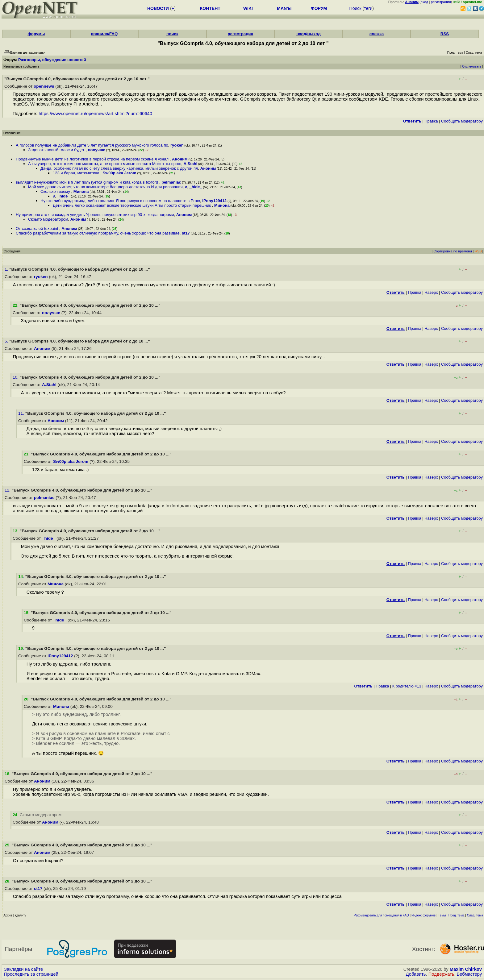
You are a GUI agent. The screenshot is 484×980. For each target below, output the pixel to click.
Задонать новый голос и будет (57, 150)
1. (7, 269)
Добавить (416, 974)
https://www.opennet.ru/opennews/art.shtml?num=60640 (95, 114)
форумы (36, 34)
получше (97, 150)
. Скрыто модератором (37, 815)
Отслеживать (471, 66)
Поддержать (441, 974)
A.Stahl (191, 164)
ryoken (177, 145)
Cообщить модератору (462, 121)
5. (7, 341)
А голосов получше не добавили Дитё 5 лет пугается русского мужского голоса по (92, 145)
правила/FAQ (104, 34)
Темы (442, 915)
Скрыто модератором (48, 219)
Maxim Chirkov (466, 969)
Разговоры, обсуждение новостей (52, 60)
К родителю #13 (407, 686)
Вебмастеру (469, 974)
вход (424, 2)
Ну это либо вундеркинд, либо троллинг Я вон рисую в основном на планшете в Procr (120, 201)
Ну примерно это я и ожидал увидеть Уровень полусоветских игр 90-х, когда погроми (95, 215)
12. (8, 490)
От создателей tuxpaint (38, 228)
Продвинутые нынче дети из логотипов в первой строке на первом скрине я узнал (93, 159)
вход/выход (309, 34)
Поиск (355, 8)
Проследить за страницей (31, 974)
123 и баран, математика (77, 173)
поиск (172, 34)
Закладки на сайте (23, 969)
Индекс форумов (423, 915)
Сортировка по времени (453, 251)
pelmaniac (171, 182)
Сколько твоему (56, 191)
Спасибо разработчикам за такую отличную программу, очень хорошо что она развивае (98, 233)
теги (368, 8)
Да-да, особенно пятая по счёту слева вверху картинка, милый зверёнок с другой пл (119, 168)
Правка (431, 121)
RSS (445, 34)
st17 (186, 233)
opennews (44, 86)
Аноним (180, 159)
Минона (81, 191)
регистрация (441, 2)
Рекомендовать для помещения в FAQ (381, 915)
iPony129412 (214, 201)
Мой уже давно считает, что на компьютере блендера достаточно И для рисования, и (108, 187)
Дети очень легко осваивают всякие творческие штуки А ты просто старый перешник (132, 205)
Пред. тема (457, 915)
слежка (377, 34)
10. (16, 377)
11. (22, 413)
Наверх (431, 292)
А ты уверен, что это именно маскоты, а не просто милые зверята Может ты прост (105, 164)
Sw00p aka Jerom (119, 173)
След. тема (475, 915)
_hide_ (196, 187)
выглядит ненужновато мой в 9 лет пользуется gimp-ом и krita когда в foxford (88, 182)
